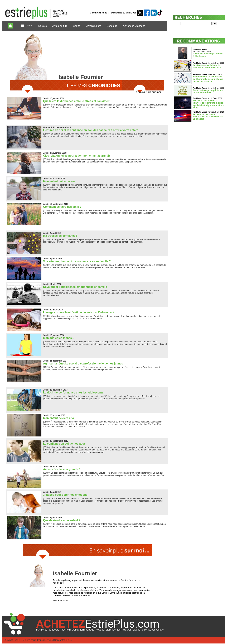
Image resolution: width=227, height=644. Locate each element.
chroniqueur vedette (153, 630)
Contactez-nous (99, 13)
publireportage (86, 630)
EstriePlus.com (22, 640)
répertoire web (69, 630)
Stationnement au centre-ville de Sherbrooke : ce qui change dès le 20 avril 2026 (208, 79)
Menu (27, 26)
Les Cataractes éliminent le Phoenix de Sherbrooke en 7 (207, 66)
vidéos (137, 630)
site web (127, 630)
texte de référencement (108, 630)
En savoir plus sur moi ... (149, 92)
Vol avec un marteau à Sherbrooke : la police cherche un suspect (208, 117)
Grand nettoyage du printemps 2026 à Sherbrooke (208, 92)
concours (54, 630)
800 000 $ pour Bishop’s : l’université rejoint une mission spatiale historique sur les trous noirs (209, 104)
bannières (42, 630)
